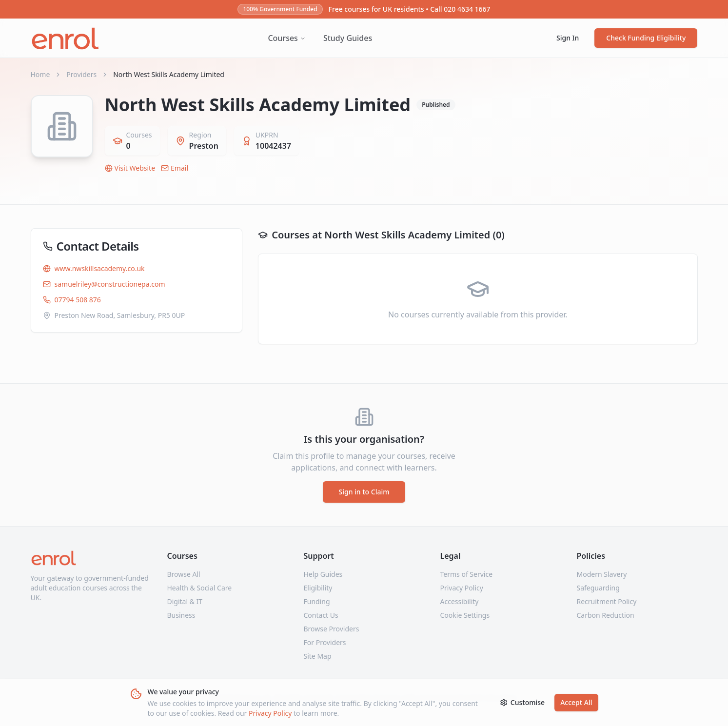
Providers (81, 74)
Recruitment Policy (607, 601)
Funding (317, 601)
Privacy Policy (270, 713)
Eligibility (318, 588)
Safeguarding (598, 588)
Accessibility (460, 601)
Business (181, 615)
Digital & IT (185, 601)
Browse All (184, 574)
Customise (522, 702)
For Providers (325, 642)
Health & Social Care (200, 588)
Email (175, 168)
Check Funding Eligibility (646, 38)
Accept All (576, 702)
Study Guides (348, 38)
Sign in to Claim (364, 492)
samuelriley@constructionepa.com (104, 284)
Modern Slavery (602, 574)
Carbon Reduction (606, 615)
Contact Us (321, 615)
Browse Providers (332, 629)
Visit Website (130, 168)
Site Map (318, 656)
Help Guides (323, 574)
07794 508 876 (72, 300)
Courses (286, 38)
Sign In (568, 38)
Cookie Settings (465, 615)
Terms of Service (467, 574)
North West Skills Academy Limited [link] (169, 74)
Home (40, 74)
